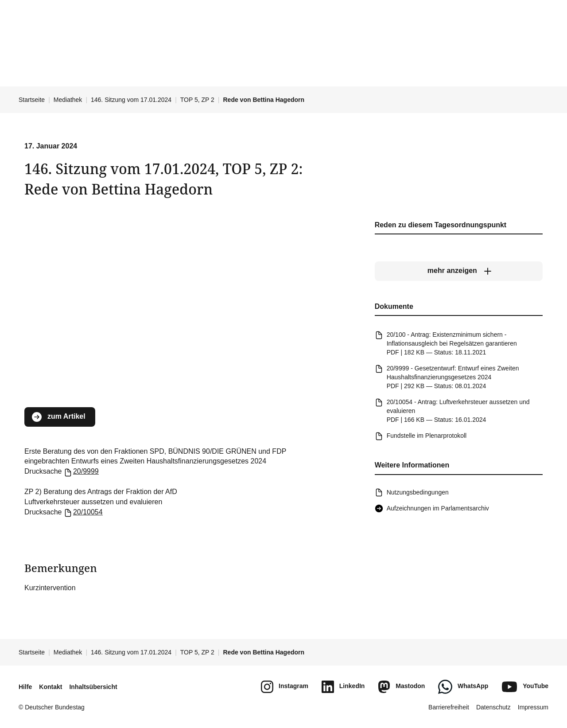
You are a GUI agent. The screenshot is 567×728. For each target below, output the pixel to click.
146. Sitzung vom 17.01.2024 (131, 100)
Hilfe (25, 687)
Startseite (32, 100)
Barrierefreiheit (449, 707)
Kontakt (50, 687)
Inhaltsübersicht (93, 687)
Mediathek (68, 100)
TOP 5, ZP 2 (197, 100)
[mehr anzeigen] (459, 271)
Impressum (533, 707)
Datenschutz (493, 707)
